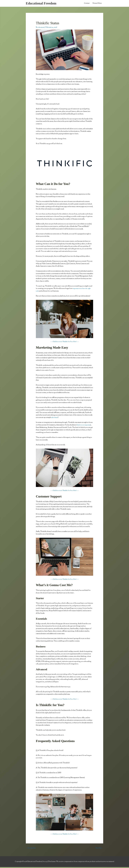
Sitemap (45, 863)
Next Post (99, 849)
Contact (87, 4)
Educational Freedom (43, 4)
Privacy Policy (97, 4)
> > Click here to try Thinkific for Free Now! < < (64, 342)
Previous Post (31, 849)
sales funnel (55, 418)
